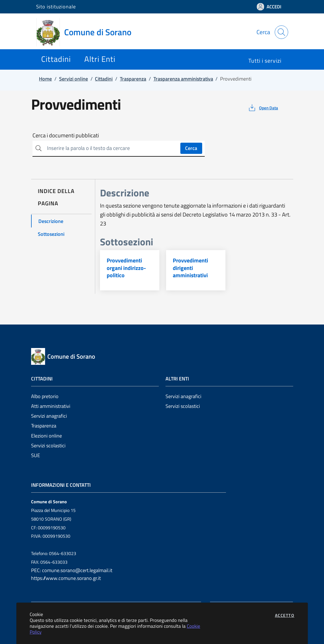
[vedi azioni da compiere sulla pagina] (263, 108)
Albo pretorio (45, 396)
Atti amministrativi (51, 406)
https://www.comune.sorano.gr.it (66, 578)
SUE (36, 455)
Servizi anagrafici (49, 416)
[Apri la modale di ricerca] (281, 32)
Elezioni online (46, 436)
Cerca (191, 148)
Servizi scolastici (48, 446)
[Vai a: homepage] (87, 32)
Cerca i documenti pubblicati (66, 135)
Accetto (285, 615)
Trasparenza (44, 426)
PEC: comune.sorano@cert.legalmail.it (72, 570)
